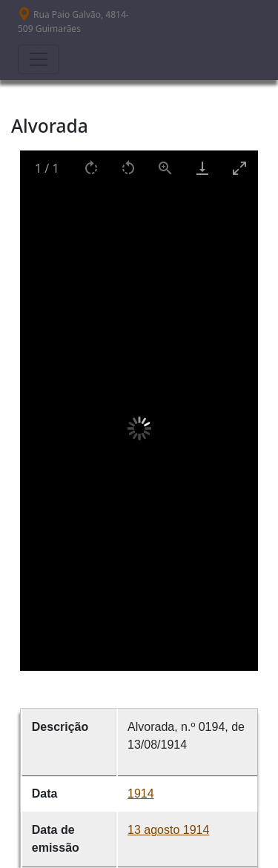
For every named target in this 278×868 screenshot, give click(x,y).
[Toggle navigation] (39, 59)
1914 (141, 794)
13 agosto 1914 (168, 830)
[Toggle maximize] (239, 168)
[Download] (202, 168)
